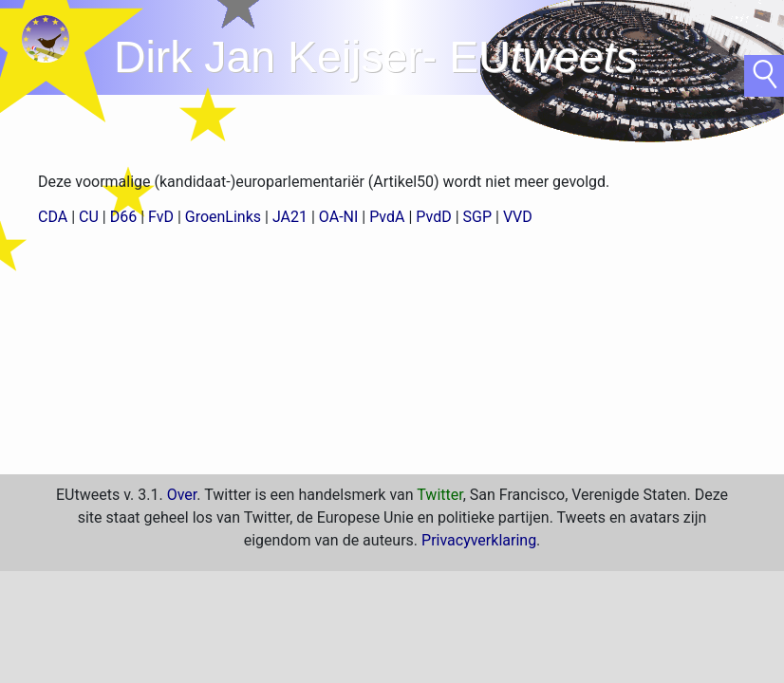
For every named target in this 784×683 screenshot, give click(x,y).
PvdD (433, 217)
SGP (478, 217)
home (47, 43)
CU (89, 217)
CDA (53, 217)
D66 (123, 217)
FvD (161, 217)
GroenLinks (223, 217)
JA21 (290, 217)
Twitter (439, 495)
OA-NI (338, 217)
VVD (518, 217)
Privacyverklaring (479, 540)
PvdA (387, 217)
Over (182, 495)
